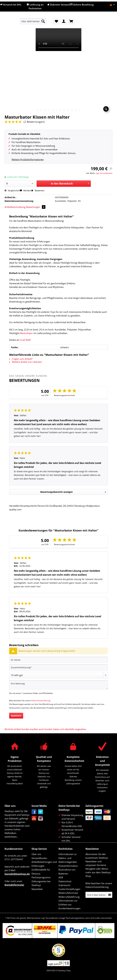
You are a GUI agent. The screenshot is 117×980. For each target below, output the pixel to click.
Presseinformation (68, 866)
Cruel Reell (25, 340)
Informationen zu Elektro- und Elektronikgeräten (68, 858)
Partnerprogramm (41, 877)
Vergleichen (12, 190)
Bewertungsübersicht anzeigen (73, 491)
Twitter (41, 812)
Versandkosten (39, 858)
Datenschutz (65, 881)
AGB (61, 877)
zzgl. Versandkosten (104, 173)
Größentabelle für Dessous (41, 872)
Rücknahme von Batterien (67, 872)
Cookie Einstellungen (69, 889)
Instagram (41, 818)
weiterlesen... (12, 837)
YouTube (34, 818)
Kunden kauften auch (33, 729)
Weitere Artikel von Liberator (26, 362)
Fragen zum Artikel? (21, 359)
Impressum (64, 885)
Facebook (34, 812)
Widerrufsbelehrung (69, 897)
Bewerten (38, 190)
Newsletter (37, 889)
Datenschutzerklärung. (41, 701)
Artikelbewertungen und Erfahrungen (44, 864)
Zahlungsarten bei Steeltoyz (41, 883)
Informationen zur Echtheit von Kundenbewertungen (69, 904)
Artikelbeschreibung (15, 207)
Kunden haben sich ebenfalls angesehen (65, 729)
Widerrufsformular (68, 893)
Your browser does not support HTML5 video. (58, 40)
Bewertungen (36, 207)
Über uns (36, 854)
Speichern (16, 716)
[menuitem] (33, 23)
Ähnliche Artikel (13, 729)
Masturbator (26, 333)
